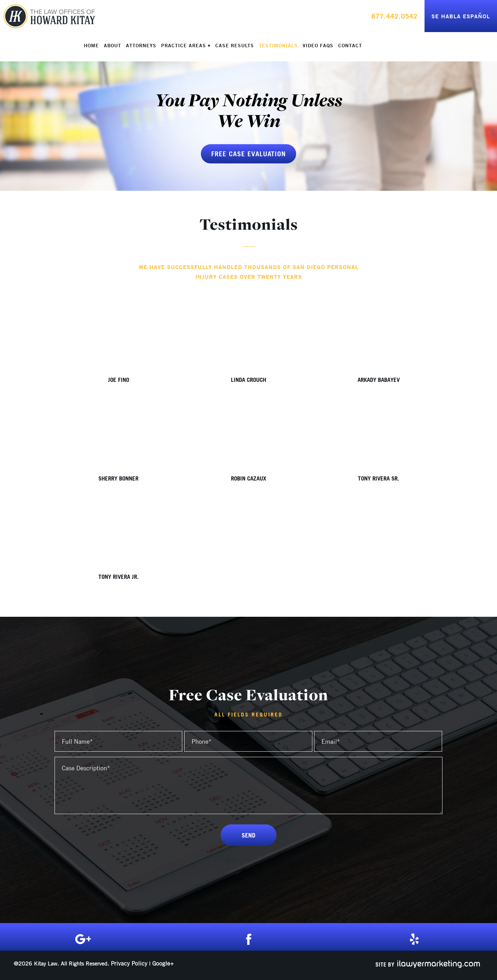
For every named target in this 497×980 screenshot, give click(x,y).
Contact (350, 46)
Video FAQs (318, 46)
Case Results (235, 46)
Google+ (163, 963)
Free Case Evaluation (248, 154)
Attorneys (141, 46)
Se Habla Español (461, 16)
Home (91, 46)
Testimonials (278, 46)
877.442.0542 (394, 16)
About (113, 46)
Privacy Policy (129, 963)
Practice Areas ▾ (186, 46)
